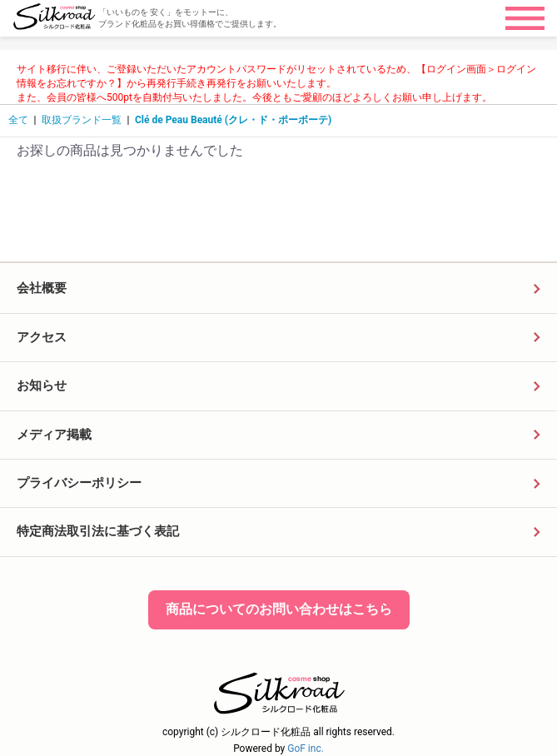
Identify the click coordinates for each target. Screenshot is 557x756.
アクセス (42, 337)
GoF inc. (306, 749)
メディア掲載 (54, 435)
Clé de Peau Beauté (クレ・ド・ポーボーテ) (233, 120)
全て (18, 120)
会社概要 (42, 288)
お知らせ (42, 385)
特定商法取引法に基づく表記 (98, 531)
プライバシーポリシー (79, 483)
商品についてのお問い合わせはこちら (279, 609)
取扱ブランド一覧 (82, 120)
